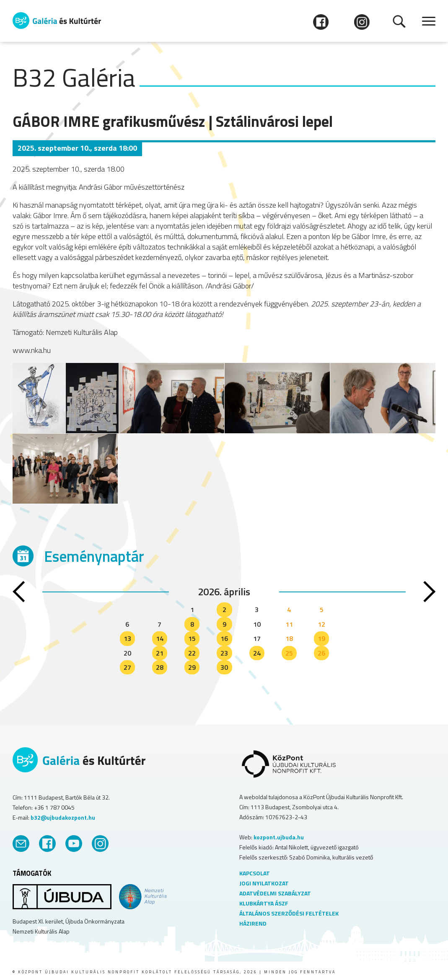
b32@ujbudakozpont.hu (63, 817)
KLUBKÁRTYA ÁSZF (264, 903)
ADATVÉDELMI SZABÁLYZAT (275, 893)
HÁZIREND (253, 923)
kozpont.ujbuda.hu (279, 837)
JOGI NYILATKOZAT (264, 883)
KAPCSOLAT (255, 873)
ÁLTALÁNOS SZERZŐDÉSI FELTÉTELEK (289, 913)
